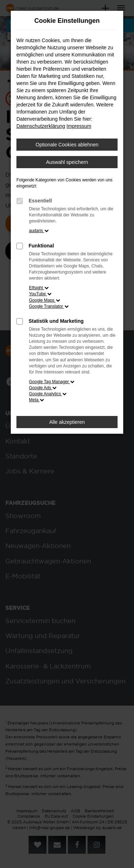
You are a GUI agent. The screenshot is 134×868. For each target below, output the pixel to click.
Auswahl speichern (67, 162)
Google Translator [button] (49, 306)
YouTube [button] (40, 294)
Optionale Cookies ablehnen (67, 145)
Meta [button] (36, 400)
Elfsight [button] (39, 288)
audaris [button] (39, 231)
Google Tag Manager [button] (52, 382)
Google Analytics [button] (48, 394)
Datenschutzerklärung (41, 126)
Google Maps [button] (44, 300)
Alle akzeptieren (67, 422)
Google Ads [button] (43, 388)
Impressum (79, 126)
